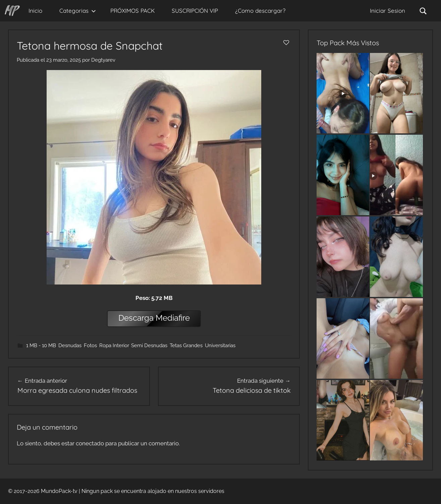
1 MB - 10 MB (41, 345)
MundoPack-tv (59, 491)
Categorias (78, 11)
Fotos (90, 345)
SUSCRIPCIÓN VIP (195, 11)
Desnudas (70, 345)
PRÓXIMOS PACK (132, 11)
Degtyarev (103, 60)
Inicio (35, 11)
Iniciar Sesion (388, 11)
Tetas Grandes (186, 345)
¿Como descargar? (260, 11)
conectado (90, 443)
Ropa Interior (114, 345)
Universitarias (220, 345)
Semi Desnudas (149, 345)
